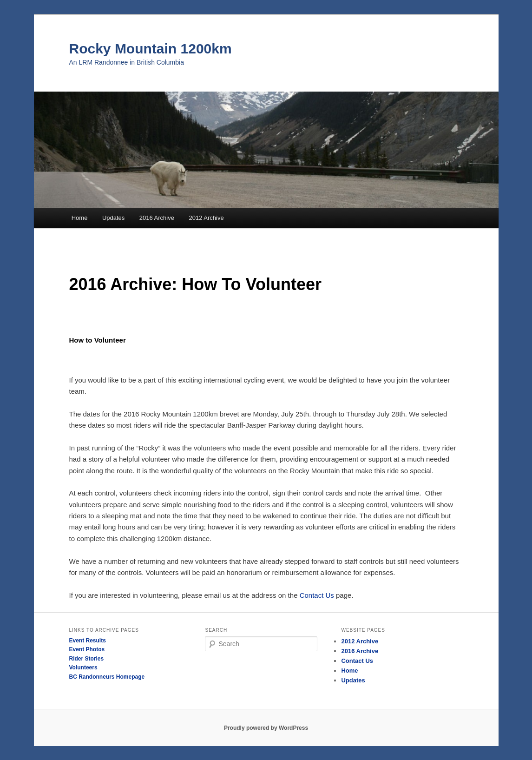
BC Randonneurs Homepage (107, 677)
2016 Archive (157, 218)
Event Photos (87, 649)
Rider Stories (87, 659)
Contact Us (317, 595)
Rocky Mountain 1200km (151, 49)
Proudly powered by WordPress (266, 728)
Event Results (88, 641)
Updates (113, 218)
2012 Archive (206, 218)
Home (80, 218)
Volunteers (83, 667)
